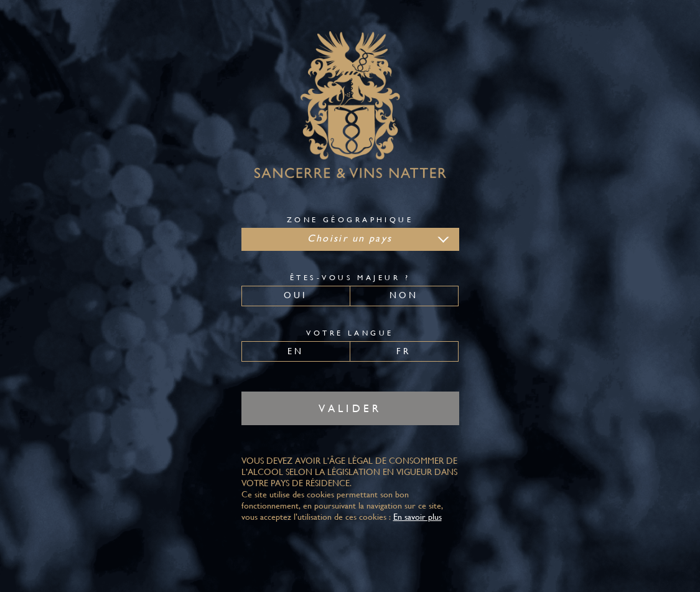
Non (404, 295)
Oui (296, 295)
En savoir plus (418, 517)
